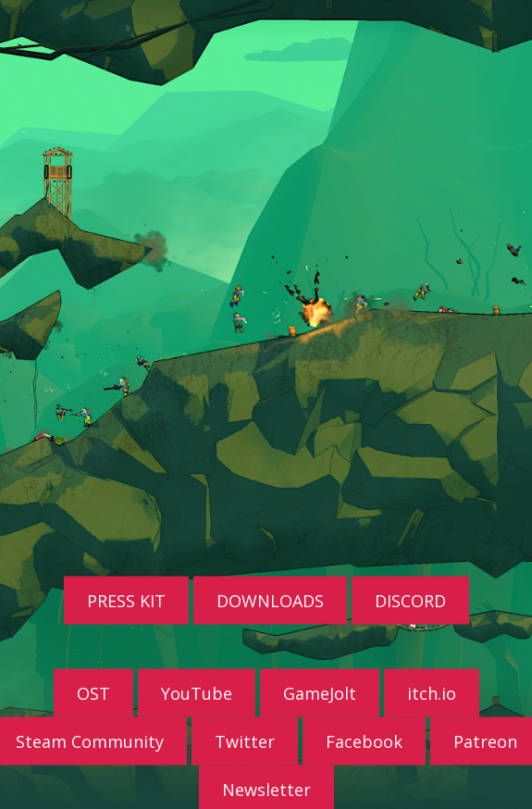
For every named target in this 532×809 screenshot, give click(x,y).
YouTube (197, 692)
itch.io (432, 692)
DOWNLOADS (270, 600)
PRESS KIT (126, 600)
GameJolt (320, 692)
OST (93, 692)
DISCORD (410, 600)
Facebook (364, 741)
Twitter (245, 741)
